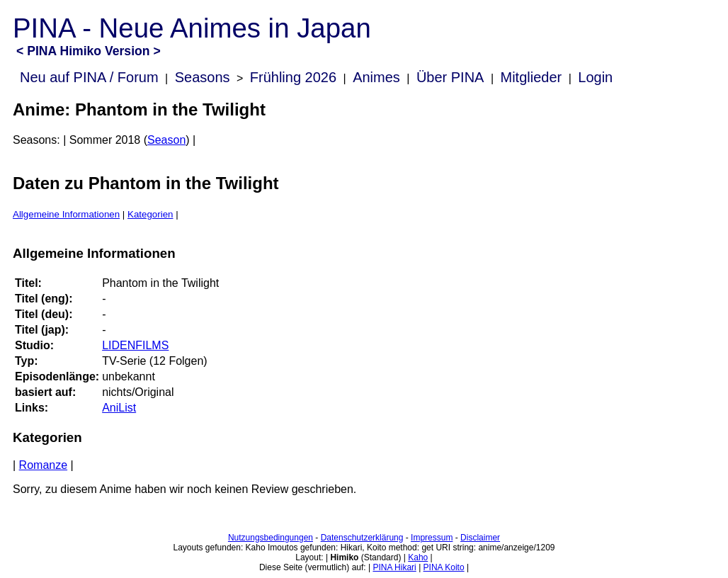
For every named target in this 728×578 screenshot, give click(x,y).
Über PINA (450, 77)
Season (166, 140)
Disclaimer (480, 538)
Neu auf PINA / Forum (89, 77)
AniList (119, 408)
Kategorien (150, 214)
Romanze (43, 465)
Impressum (432, 538)
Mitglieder (531, 77)
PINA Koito (444, 567)
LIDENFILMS (135, 345)
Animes (376, 77)
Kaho (418, 557)
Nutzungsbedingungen (271, 538)
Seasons (203, 77)
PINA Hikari (394, 567)
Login (595, 77)
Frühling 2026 (293, 77)
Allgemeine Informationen (66, 214)
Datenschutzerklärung (362, 538)
